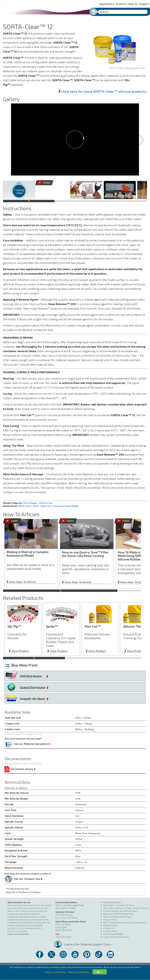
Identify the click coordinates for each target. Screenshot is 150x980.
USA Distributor (34, 675)
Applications (107, 4)
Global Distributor (34, 687)
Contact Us (109, 928)
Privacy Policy (110, 920)
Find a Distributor (112, 902)
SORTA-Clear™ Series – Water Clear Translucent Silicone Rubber (49, 506)
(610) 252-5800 (63, 924)
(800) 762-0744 (64, 930)
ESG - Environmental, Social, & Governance (125, 922)
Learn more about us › (19, 934)
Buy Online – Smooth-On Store (119, 905)
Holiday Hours (111, 925)
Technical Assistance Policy (118, 917)
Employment (110, 931)
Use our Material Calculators (32, 743)
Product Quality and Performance (120, 911)
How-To (133, 4)
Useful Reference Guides (116, 937)
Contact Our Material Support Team (82, 944)
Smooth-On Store (34, 698)
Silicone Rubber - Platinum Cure (38, 503)
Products (122, 4)
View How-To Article (21, 582)
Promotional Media (113, 934)
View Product (19, 651)
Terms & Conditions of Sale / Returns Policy (126, 908)
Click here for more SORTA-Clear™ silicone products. (104, 91)
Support (145, 4)
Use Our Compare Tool (28, 878)
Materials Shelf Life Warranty (119, 914)
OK (100, 976)
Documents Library (23, 768)
